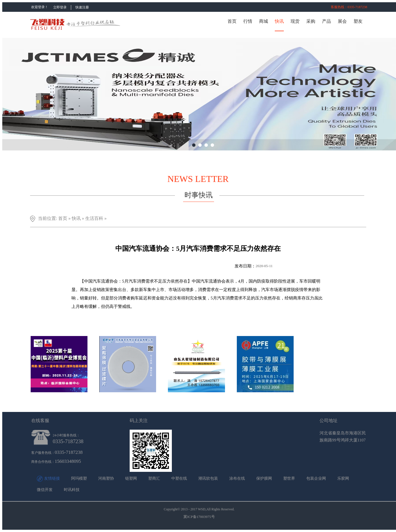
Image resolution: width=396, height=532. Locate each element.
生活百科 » (96, 218)
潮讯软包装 (208, 478)
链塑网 (131, 478)
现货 (295, 21)
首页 (232, 21)
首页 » (65, 218)
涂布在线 (237, 478)
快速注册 (82, 7)
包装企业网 (316, 478)
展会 (342, 21)
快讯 (279, 21)
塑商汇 (154, 478)
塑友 (358, 21)
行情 (248, 21)
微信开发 (45, 490)
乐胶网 (343, 478)
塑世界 (289, 478)
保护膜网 (264, 478)
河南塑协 (106, 478)
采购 (311, 21)
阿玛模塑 (79, 478)
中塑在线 (179, 478)
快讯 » (78, 218)
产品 (327, 21)
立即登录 (60, 7)
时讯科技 (72, 490)
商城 (264, 21)
